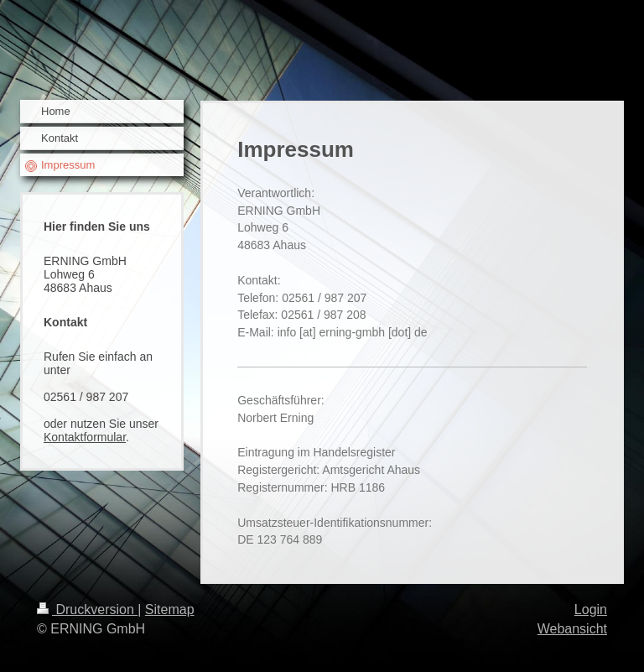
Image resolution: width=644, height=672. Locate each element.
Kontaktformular (85, 437)
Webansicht (572, 629)
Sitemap (170, 609)
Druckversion (87, 609)
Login (591, 609)
